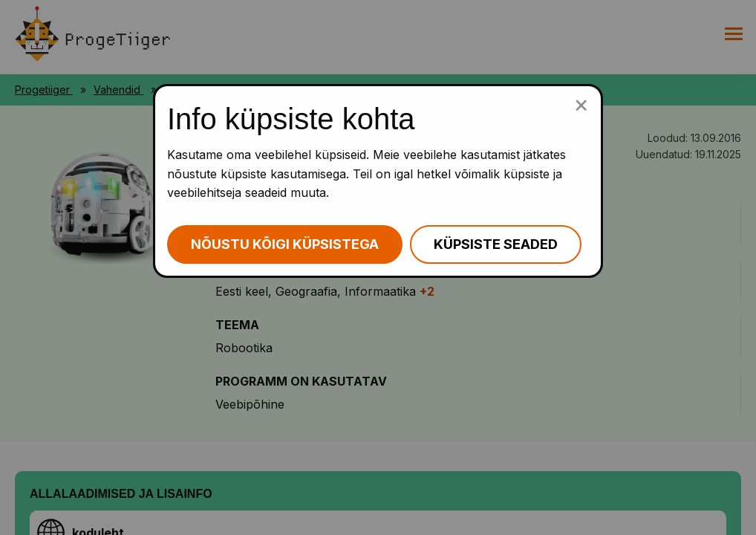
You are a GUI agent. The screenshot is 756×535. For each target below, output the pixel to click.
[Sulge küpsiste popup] (581, 104)
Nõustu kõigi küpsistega (285, 244)
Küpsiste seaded (496, 244)
